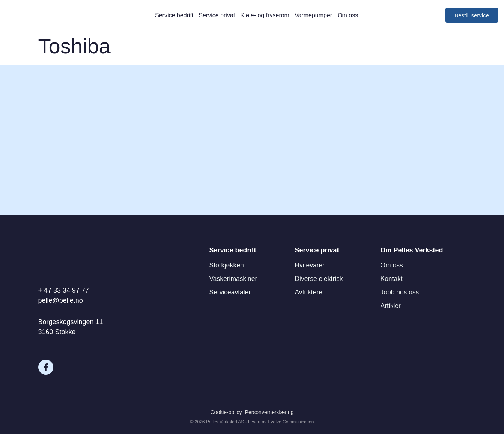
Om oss (348, 15)
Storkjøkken (227, 265)
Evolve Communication (291, 422)
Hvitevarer (310, 265)
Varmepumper (313, 15)
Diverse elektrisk (320, 279)
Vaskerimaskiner (234, 279)
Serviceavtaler (231, 292)
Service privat (217, 15)
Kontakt (392, 279)
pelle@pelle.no (61, 300)
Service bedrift (174, 15)
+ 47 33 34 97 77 (64, 290)
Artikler (391, 306)
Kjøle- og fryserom (265, 15)
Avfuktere (309, 292)
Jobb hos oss (400, 292)
